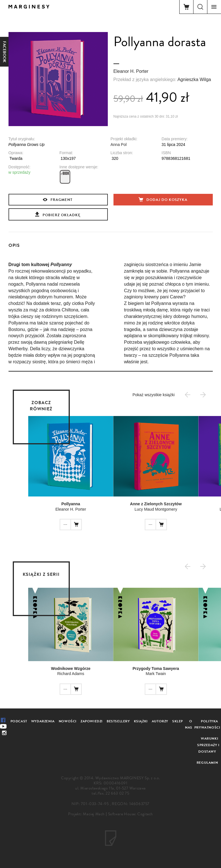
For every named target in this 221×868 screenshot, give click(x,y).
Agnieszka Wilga (194, 79)
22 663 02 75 (117, 793)
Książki (141, 721)
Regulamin (207, 763)
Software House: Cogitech (131, 814)
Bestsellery (118, 721)
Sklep (178, 721)
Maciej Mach (94, 814)
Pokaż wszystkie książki (154, 395)
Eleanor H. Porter (131, 71)
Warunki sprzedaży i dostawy (208, 745)
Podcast (19, 721)
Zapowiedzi (92, 721)
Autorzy (160, 721)
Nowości (68, 721)
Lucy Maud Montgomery (149, 509)
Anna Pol (119, 145)
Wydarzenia (43, 721)
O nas (189, 724)
